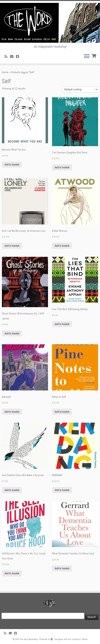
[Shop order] (80, 89)
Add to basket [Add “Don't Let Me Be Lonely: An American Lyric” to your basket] (12, 246)
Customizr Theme (80, 639)
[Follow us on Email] (13, 57)
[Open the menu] (87, 56)
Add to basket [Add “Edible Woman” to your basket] (62, 246)
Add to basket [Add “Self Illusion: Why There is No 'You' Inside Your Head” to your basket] (12, 573)
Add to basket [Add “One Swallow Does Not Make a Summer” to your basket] (12, 490)
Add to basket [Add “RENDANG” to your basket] (62, 490)
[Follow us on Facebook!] (19, 57)
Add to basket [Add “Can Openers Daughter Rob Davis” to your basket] (62, 167)
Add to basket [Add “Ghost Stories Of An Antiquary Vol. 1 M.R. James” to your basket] (12, 333)
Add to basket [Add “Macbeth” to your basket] (12, 412)
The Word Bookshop (29, 639)
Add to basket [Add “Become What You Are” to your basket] (12, 164)
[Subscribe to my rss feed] (7, 57)
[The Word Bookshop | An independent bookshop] (50, 23)
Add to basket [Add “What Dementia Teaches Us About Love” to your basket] (62, 568)
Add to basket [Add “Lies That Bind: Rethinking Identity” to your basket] (62, 324)
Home (5, 72)
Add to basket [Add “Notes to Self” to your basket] (62, 412)
